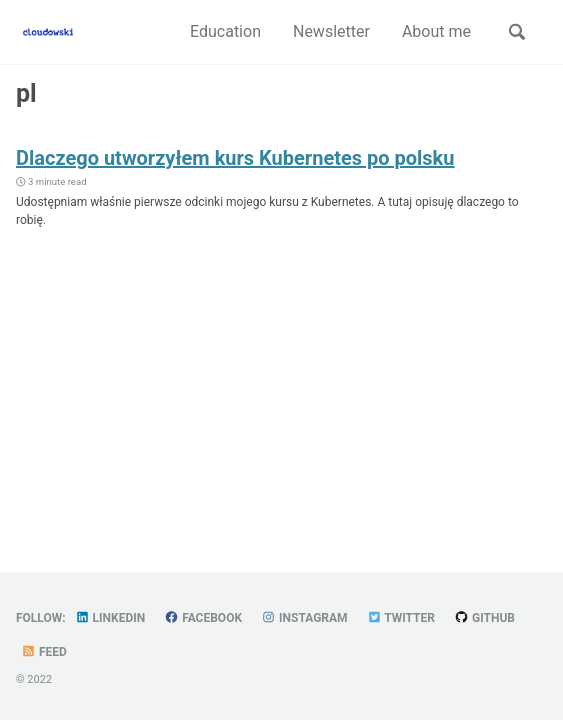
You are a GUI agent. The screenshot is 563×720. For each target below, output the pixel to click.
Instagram (304, 618)
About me (436, 31)
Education (225, 31)
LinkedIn (110, 618)
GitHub (484, 618)
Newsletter (331, 31)
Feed (44, 652)
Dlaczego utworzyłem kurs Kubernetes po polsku (235, 158)
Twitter (401, 618)
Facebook (203, 618)
